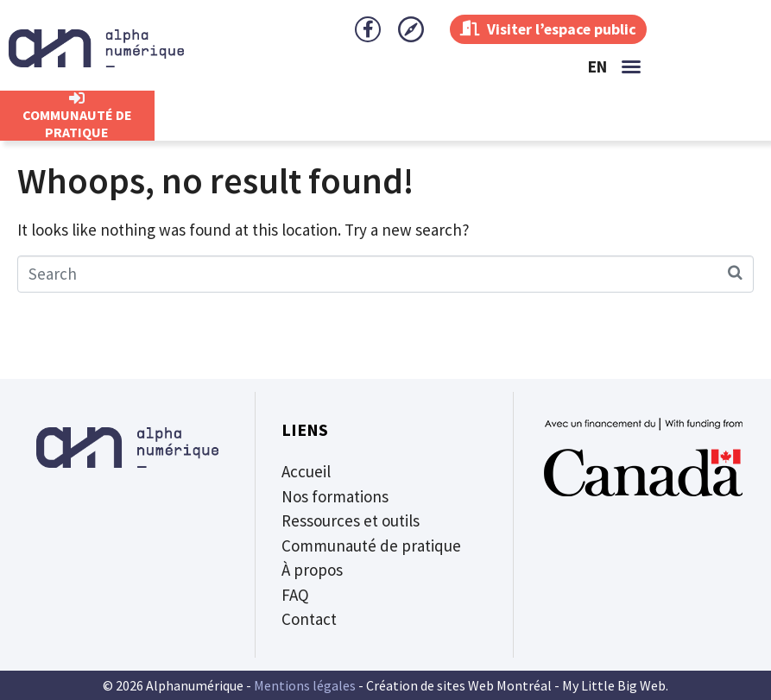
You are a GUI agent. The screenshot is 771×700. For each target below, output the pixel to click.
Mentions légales (305, 685)
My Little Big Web (614, 685)
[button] (631, 66)
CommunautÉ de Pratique (77, 123)
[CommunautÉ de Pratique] (77, 98)
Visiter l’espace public (547, 29)
